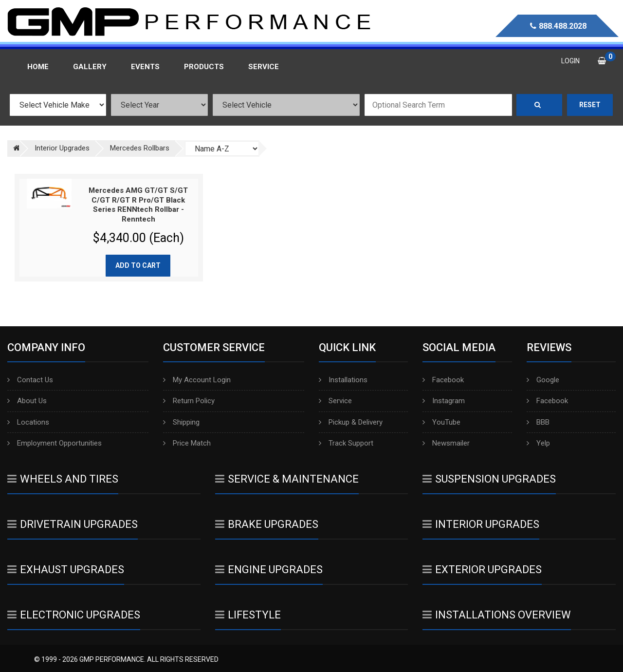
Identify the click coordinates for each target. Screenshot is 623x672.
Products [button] (204, 67)
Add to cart (138, 265)
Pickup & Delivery (351, 422)
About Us (27, 401)
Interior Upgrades (481, 524)
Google (543, 380)
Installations (343, 380)
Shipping (181, 422)
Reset (590, 105)
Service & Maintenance (287, 479)
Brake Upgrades (267, 524)
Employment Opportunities (55, 443)
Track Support (346, 443)
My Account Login (197, 380)
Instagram (444, 401)
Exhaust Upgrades (66, 569)
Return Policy (189, 401)
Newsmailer (446, 443)
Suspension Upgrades (489, 479)
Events (145, 67)
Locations (28, 422)
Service (335, 401)
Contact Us (30, 380)
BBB (538, 422)
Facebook (443, 380)
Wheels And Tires (63, 479)
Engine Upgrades (269, 569)
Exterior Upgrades (482, 569)
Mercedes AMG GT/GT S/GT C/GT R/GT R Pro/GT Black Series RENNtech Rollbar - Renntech (138, 205)
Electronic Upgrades (74, 615)
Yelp (538, 443)
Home (38, 67)
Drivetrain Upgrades (73, 524)
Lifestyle (248, 615)
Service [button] (264, 67)
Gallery (90, 67)
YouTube (441, 422)
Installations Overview (497, 615)
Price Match (187, 443)
